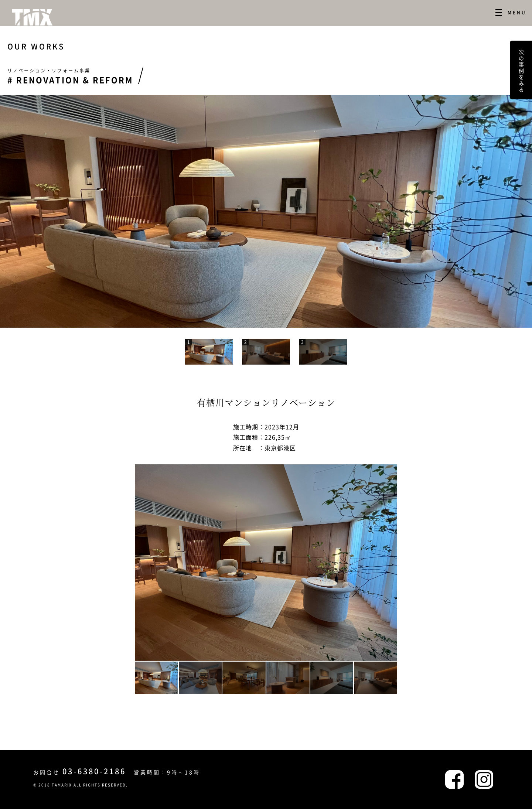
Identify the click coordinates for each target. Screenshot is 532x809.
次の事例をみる (521, 70)
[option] (266, 211)
